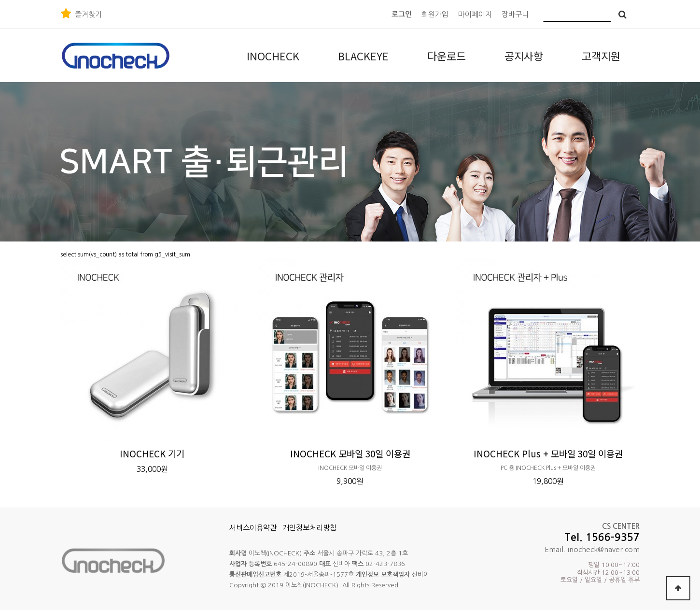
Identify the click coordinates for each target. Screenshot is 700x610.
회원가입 (435, 14)
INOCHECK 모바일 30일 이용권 (350, 453)
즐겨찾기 (88, 14)
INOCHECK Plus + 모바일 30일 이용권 (548, 453)
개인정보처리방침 (309, 528)
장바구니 (515, 14)
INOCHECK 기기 (152, 453)
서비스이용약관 (253, 528)
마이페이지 (475, 14)
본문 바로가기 (0, 0)
